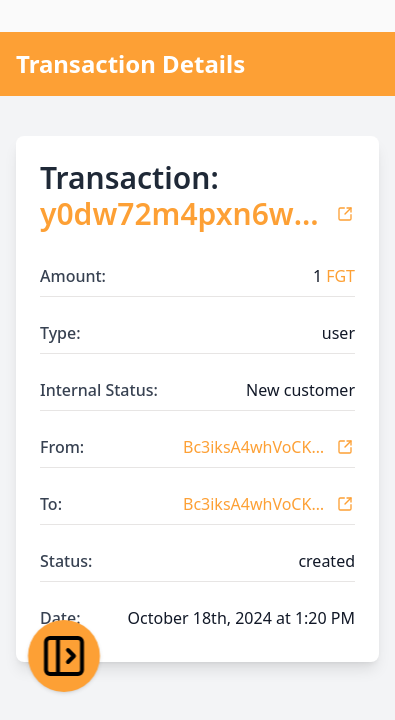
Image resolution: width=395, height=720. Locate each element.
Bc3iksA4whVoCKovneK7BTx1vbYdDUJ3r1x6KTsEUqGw (255, 447)
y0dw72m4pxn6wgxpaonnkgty (183, 214)
